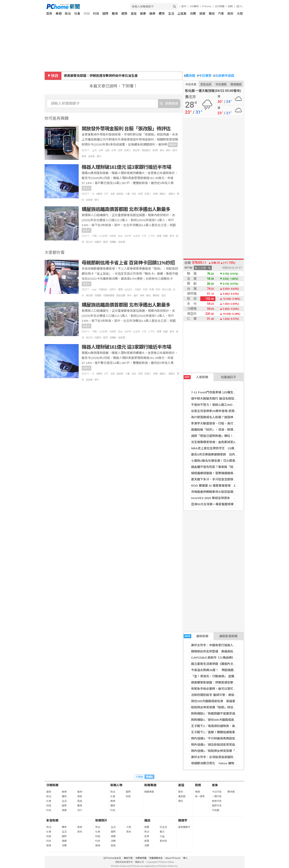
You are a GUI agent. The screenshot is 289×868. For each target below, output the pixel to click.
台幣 (101, 150)
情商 (80, 796)
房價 (159, 236)
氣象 (215, 785)
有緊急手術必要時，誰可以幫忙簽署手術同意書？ (224, 689)
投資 (120, 150)
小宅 (144, 236)
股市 (184, 6)
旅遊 (202, 14)
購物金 (156, 296)
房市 (172, 236)
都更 (105, 242)
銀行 (99, 156)
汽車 (221, 14)
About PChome (173, 858)
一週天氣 (217, 796)
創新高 (120, 194)
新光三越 (167, 290)
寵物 (80, 792)
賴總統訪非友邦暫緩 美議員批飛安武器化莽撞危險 (226, 651)
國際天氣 (217, 806)
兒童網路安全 (156, 858)
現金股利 (146, 150)
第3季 (155, 150)
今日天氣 (191, 84)
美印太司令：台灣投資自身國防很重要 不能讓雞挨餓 (227, 757)
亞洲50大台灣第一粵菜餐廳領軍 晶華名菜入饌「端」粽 (228, 504)
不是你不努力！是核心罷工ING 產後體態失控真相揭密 (227, 405)
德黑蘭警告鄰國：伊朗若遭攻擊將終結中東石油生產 (101, 76)
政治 (68, 14)
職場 (115, 14)
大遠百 (138, 290)
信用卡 (113, 290)
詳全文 (173, 145)
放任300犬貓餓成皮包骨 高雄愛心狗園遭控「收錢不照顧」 (231, 701)
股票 (84, 156)
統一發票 (200, 796)
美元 (162, 150)
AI (93, 194)
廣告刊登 (128, 858)
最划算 (89, 296)
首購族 (113, 242)
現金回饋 (121, 296)
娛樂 (152, 14)
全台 (120, 236)
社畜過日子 (228, 377)
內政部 (113, 236)
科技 (96, 14)
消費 (193, 14)
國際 (105, 14)
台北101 (128, 290)
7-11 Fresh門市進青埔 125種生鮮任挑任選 (220, 392)
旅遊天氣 (217, 801)
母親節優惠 (109, 296)
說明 (230, 6)
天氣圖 (216, 810)
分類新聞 (52, 785)
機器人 (163, 194)
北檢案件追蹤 (224, 76)
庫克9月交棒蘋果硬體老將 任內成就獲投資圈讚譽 (225, 454)
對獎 (198, 785)
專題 (59, 14)
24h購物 (194, 6)
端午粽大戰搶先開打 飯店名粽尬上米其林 (219, 399)
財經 (87, 14)
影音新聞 (52, 820)
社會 (77, 14)
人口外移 (103, 236)
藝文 (162, 832)
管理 (147, 841)
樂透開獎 (236, 84)
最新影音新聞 (228, 636)
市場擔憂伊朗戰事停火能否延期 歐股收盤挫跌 (223, 492)
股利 (168, 150)
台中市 (128, 236)
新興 (155, 194)
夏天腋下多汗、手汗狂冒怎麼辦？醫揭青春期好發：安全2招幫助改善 (237, 479)
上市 (94, 150)
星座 (134, 14)
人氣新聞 (196, 377)
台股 (107, 150)
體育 (162, 14)
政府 (230, 14)
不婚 (94, 236)
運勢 (124, 14)
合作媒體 (220, 6)
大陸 (240, 14)
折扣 (158, 290)
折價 (152, 290)
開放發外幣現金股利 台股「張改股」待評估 (126, 129)
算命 (181, 792)
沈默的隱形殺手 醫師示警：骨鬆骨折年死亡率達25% (226, 695)
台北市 (136, 236)
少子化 (151, 236)
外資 (114, 150)
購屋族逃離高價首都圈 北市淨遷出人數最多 (126, 209)
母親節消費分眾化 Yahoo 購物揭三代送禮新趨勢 (225, 763)
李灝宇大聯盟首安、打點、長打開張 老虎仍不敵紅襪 (227, 423)
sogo (94, 290)
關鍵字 (183, 820)
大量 (127, 194)
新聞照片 (101, 820)
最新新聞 (196, 636)
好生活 (163, 827)
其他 (80, 832)
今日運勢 (204, 76)
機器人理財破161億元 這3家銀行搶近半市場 (126, 167)
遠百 (164, 296)
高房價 (122, 242)
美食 (142, 296)
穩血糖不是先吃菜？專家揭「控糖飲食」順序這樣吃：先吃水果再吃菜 (238, 467)
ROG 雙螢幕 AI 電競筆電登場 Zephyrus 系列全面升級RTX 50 (234, 486)
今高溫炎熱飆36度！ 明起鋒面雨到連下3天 (221, 670)
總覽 (147, 827)
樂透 (197, 792)
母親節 (98, 296)
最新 (49, 792)
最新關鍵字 (184, 827)
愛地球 (163, 841)
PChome (207, 6)
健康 (143, 14)
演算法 (171, 194)
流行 (80, 810)
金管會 (91, 156)
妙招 (145, 290)
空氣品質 (206, 84)
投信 (134, 194)
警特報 (231, 792)
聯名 (149, 296)
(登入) (239, 6)
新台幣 (136, 150)
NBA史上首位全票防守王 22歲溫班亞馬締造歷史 (225, 448)
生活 (171, 14)
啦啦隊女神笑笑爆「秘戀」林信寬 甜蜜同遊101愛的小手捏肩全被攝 (237, 707)
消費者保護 (141, 858)
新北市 (89, 242)
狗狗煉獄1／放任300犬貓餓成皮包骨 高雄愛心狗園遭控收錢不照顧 (237, 720)
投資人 (128, 150)
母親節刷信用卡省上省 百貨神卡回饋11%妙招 (128, 263)
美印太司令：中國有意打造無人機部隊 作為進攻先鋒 (227, 645)
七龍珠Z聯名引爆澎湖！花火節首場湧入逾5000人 (224, 461)
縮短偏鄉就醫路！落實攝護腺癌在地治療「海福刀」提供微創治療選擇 (238, 473)
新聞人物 (116, 785)
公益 (162, 836)
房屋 (165, 236)
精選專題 (149, 792)
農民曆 (190, 76)
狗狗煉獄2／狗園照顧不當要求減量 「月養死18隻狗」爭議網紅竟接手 (238, 714)
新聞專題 (150, 785)
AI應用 (99, 194)
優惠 (120, 290)
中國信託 (103, 290)
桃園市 (98, 242)
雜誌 (212, 14)
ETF (106, 194)
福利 (136, 296)
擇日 (181, 801)
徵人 (185, 858)
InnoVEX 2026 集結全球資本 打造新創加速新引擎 (225, 498)
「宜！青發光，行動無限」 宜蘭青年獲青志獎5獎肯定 (227, 676)
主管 (112, 194)
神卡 (129, 296)
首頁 (49, 14)
